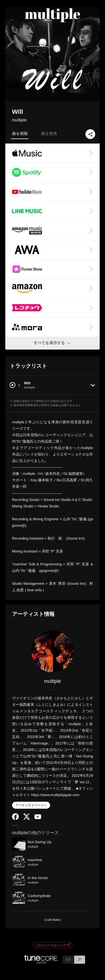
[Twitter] (27, 818)
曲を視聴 (20, 133)
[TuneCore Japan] (41, 962)
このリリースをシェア (53, 945)
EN (68, 959)
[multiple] (53, 651)
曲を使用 (49, 133)
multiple (19, 120)
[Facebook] (15, 819)
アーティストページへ (31, 805)
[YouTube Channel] (38, 818)
